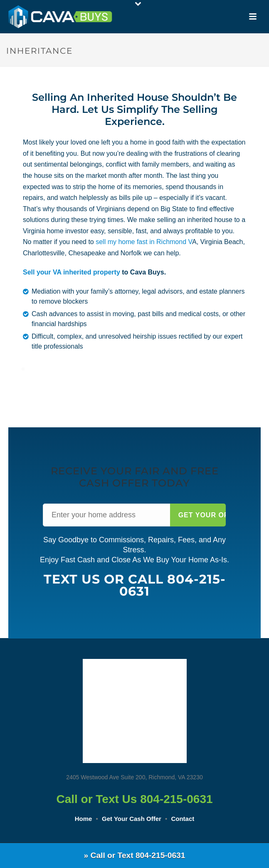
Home (84, 819)
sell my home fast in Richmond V (144, 242)
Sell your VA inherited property (72, 272)
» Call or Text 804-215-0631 (135, 855)
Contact (183, 819)
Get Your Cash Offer (132, 819)
